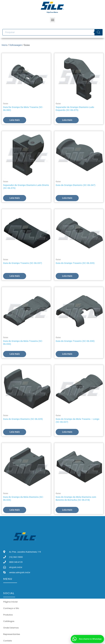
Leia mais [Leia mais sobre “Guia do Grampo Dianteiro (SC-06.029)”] (15, 432)
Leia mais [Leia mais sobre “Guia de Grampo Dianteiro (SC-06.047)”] (67, 198)
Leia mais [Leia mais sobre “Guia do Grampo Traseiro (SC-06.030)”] (67, 354)
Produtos (8, 615)
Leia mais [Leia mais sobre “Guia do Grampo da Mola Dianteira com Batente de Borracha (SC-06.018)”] (67, 510)
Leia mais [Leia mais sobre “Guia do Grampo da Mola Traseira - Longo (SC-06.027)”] (67, 432)
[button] (52, 20)
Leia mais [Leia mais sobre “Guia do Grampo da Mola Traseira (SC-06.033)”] (15, 354)
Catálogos (9, 621)
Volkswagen (16, 45)
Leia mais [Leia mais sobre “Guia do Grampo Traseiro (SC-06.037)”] (15, 276)
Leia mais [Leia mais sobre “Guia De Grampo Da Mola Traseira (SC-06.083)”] (15, 120)
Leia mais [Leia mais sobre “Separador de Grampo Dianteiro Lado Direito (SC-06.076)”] (15, 198)
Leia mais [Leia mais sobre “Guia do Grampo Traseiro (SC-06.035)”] (67, 276)
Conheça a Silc (11, 608)
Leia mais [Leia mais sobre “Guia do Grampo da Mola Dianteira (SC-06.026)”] (15, 510)
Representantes (12, 634)
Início (4, 45)
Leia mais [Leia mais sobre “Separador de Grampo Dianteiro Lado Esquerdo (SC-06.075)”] (67, 120)
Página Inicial (10, 602)
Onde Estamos (11, 628)
